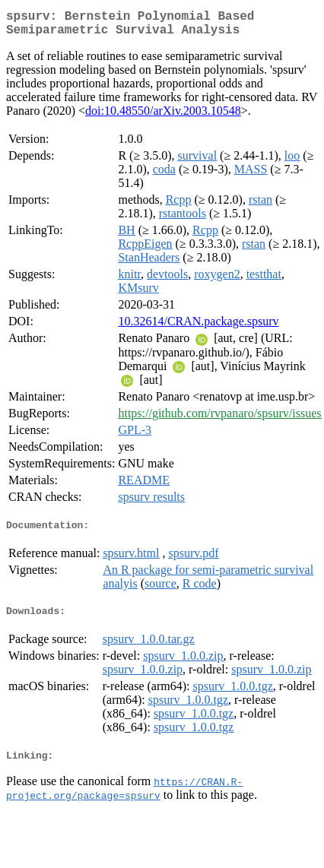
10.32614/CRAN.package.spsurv (198, 327)
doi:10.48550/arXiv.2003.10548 (163, 117)
